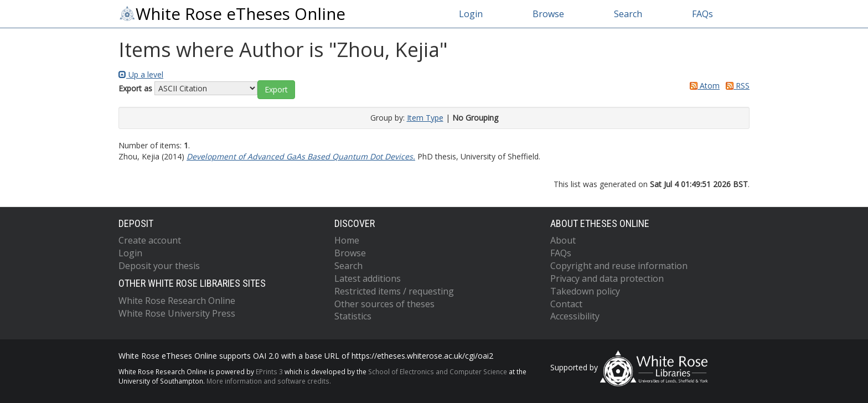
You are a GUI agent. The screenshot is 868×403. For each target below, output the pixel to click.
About (563, 240)
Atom (703, 86)
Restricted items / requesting (394, 291)
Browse (548, 14)
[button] (276, 90)
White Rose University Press (177, 313)
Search (628, 14)
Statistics (353, 316)
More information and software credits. (269, 381)
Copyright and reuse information (619, 266)
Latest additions (368, 278)
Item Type (425, 118)
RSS (736, 86)
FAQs (702, 14)
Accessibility (575, 316)
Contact (566, 304)
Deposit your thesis (159, 266)
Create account (150, 240)
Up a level (141, 74)
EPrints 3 (269, 371)
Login (471, 14)
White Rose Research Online (177, 301)
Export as (135, 88)
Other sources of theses (384, 304)
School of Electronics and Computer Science (438, 371)
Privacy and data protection (607, 278)
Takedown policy (585, 291)
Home (347, 240)
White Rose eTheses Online (232, 14)
